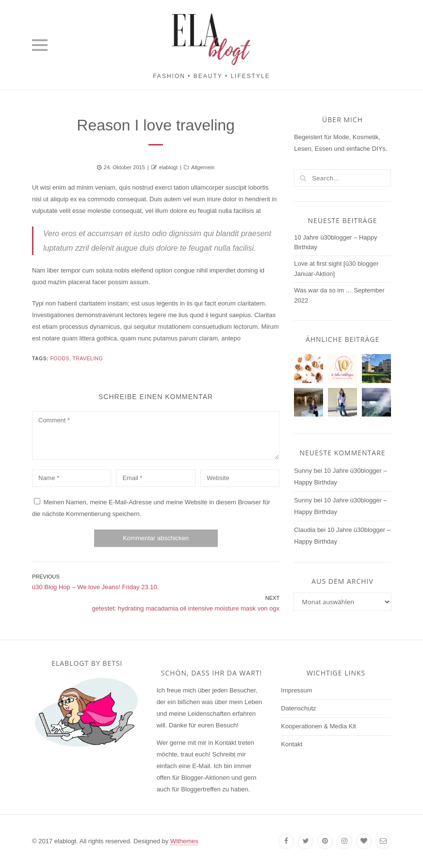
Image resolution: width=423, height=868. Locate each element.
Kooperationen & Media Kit (318, 726)
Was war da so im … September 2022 (339, 295)
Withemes (184, 841)
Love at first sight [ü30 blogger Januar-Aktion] (336, 269)
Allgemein (203, 167)
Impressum (296, 690)
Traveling (88, 359)
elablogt (169, 167)
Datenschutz (298, 708)
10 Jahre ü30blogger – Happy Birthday (335, 242)
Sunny (303, 471)
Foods (59, 359)
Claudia (305, 530)
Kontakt (292, 744)
